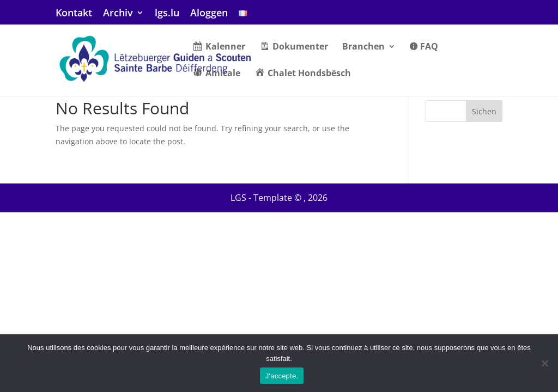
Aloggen (209, 13)
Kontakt (74, 13)
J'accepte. (282, 376)
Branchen (363, 47)
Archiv (118, 13)
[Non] (544, 363)
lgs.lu (167, 13)
